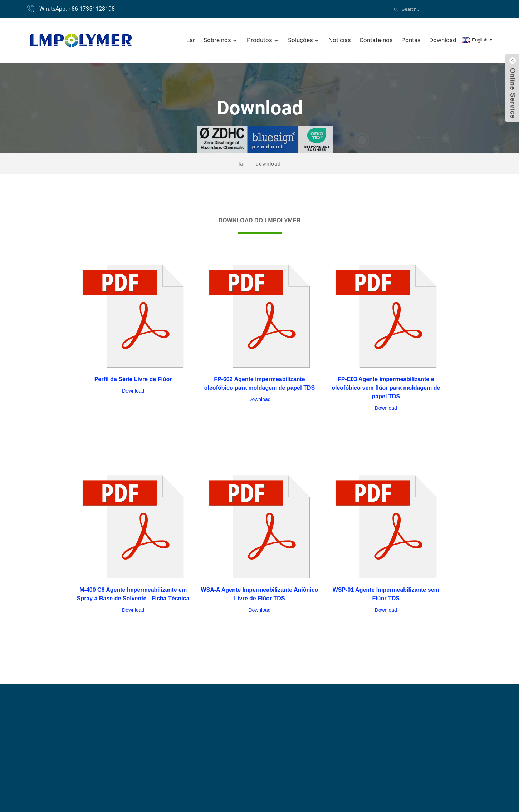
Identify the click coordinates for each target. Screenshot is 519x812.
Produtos (263, 40)
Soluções (304, 40)
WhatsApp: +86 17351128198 (77, 9)
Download (443, 40)
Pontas (411, 40)
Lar (191, 40)
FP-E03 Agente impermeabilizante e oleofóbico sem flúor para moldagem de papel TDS (386, 388)
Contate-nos (376, 40)
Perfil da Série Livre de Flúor (133, 379)
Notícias (340, 40)
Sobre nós (221, 40)
